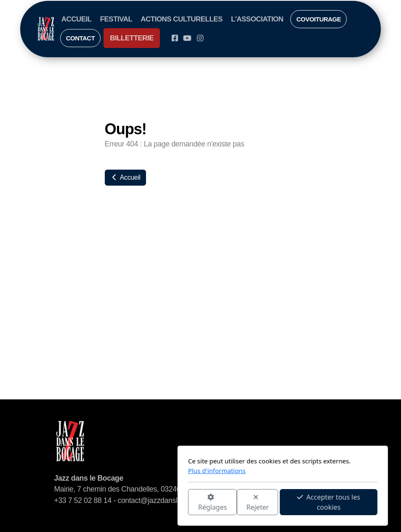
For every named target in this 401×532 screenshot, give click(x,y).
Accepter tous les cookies (247, 502)
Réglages (130, 503)
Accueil (125, 177)
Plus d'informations (135, 471)
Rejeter (175, 503)
